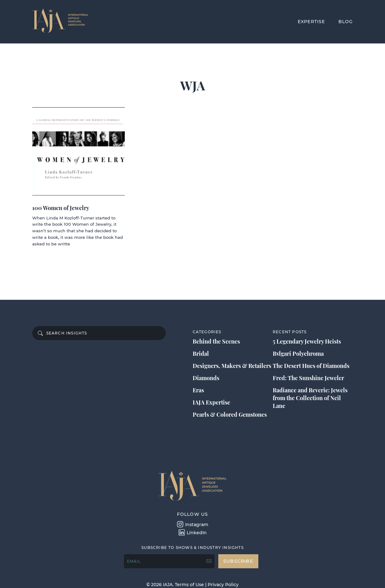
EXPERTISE (312, 22)
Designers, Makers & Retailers (232, 366)
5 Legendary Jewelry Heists (307, 341)
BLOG (346, 22)
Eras (198, 390)
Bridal (201, 354)
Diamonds (206, 378)
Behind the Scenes (216, 341)
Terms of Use (189, 585)
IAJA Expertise (211, 402)
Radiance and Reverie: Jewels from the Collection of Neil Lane (310, 398)
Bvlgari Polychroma (298, 354)
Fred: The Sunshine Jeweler (308, 378)
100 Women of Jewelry (61, 208)
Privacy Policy (223, 585)
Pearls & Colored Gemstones (230, 415)
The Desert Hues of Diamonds (311, 366)
